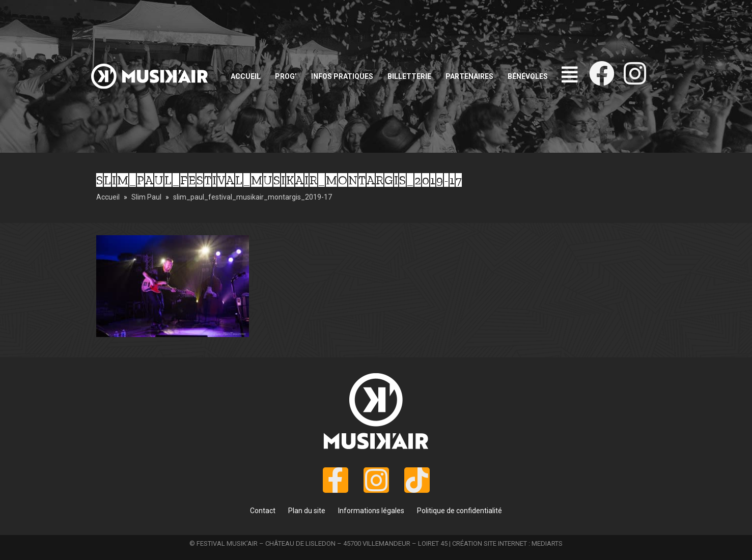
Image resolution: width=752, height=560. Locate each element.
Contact (263, 511)
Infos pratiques (342, 76)
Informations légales (371, 511)
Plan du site (307, 511)
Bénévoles (528, 76)
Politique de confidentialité (459, 511)
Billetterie (409, 76)
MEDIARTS (547, 543)
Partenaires (469, 76)
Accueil (246, 76)
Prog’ (286, 76)
